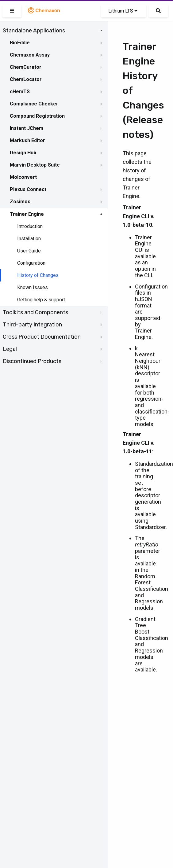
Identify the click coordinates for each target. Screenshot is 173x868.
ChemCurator (26, 67)
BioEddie (20, 43)
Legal (10, 349)
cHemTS (20, 92)
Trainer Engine (27, 214)
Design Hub (23, 153)
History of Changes (38, 275)
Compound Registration (37, 116)
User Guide (29, 251)
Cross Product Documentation (42, 337)
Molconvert (23, 177)
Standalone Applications (34, 31)
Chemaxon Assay (30, 55)
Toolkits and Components (35, 312)
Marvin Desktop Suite (35, 165)
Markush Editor (27, 140)
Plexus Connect (28, 189)
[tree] (54, 196)
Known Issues (33, 287)
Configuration (31, 263)
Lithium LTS (123, 11)
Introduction (30, 226)
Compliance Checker (34, 104)
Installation (29, 239)
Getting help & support (41, 300)
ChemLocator (26, 79)
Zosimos (20, 202)
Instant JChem (27, 128)
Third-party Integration (32, 325)
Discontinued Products (32, 361)
